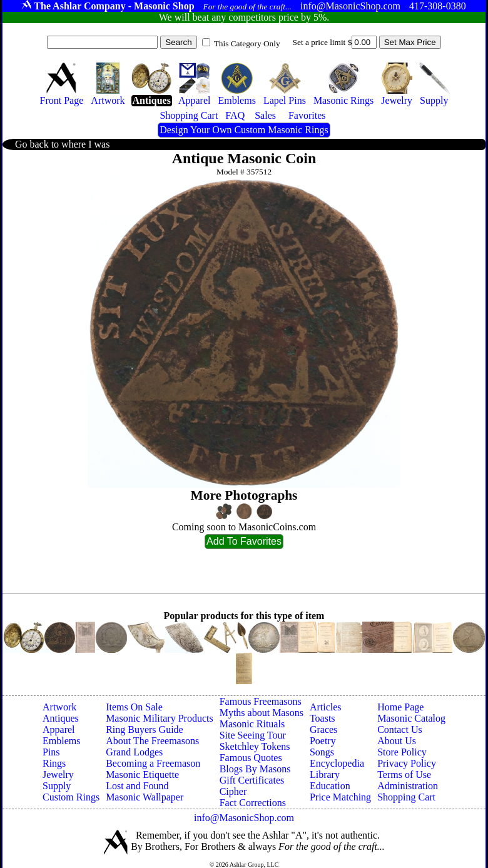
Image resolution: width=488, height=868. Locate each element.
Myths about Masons (262, 713)
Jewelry (58, 775)
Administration (408, 786)
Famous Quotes (251, 758)
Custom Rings (71, 797)
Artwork (59, 707)
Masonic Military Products (160, 718)
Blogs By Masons (255, 769)
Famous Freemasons (261, 701)
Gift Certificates (252, 780)
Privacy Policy (407, 763)
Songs (322, 752)
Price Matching (340, 797)
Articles (326, 707)
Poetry (323, 741)
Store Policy (402, 752)
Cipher (233, 791)
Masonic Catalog (411, 718)
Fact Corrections (253, 803)
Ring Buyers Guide (145, 729)
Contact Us (400, 729)
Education (330, 786)
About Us (397, 741)
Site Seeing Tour (253, 735)
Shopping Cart (406, 797)
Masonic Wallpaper (145, 797)
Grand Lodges (134, 752)
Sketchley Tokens (255, 746)
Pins (51, 752)
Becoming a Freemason (153, 763)
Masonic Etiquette (142, 775)
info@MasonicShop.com (244, 818)
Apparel (59, 729)
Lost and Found (137, 786)
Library (325, 775)
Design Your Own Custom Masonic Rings (244, 130)
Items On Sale (134, 707)
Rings (54, 763)
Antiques (61, 718)
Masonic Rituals (252, 724)
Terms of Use (404, 775)
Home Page (400, 707)
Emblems (61, 741)
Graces (323, 729)
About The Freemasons (152, 741)
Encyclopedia (337, 763)
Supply (57, 786)
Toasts (323, 718)
